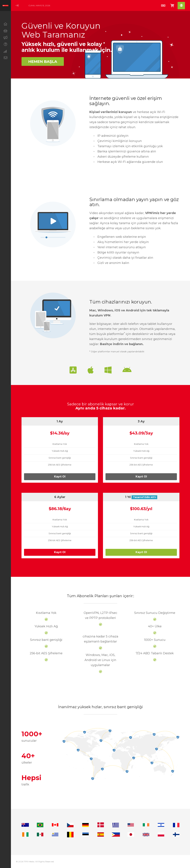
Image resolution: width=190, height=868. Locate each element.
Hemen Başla (43, 61)
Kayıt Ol (60, 477)
